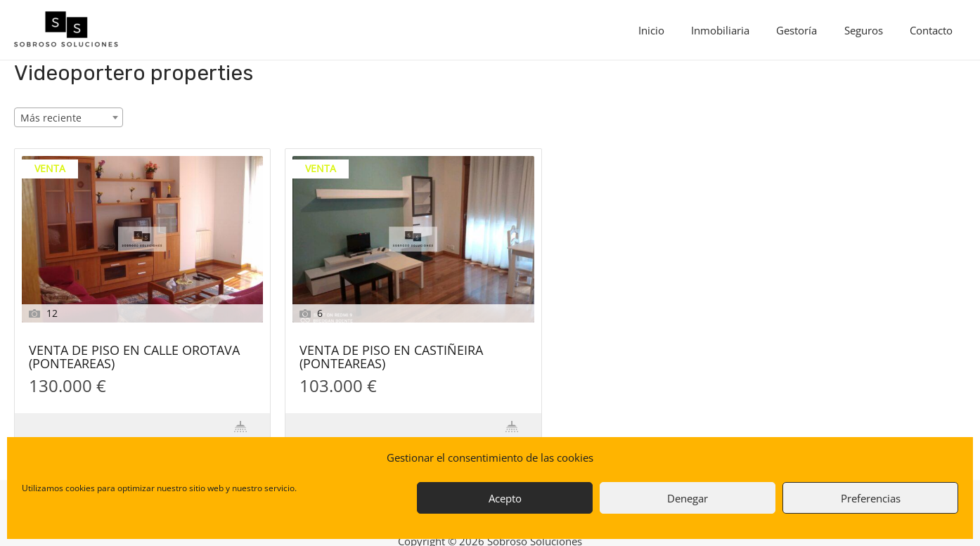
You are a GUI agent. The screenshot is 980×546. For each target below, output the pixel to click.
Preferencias (871, 498)
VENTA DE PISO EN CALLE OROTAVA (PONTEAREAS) (134, 358)
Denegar (688, 498)
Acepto (505, 498)
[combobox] (69, 117)
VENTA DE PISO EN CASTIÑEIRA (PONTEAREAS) (391, 358)
